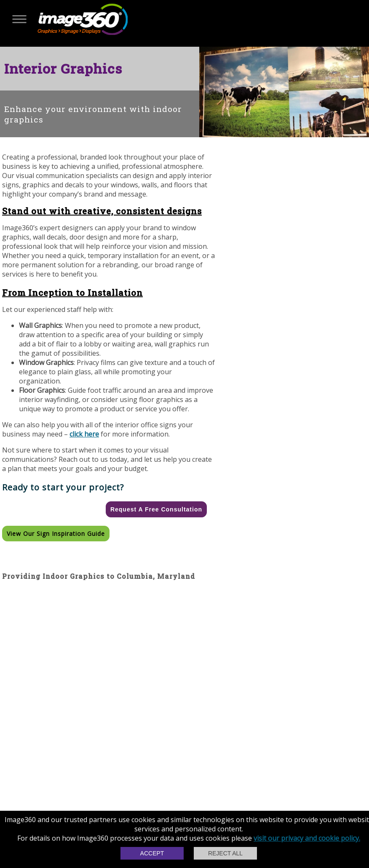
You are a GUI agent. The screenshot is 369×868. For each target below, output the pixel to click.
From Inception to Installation (72, 293)
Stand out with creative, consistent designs (102, 211)
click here (84, 434)
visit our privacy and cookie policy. (307, 838)
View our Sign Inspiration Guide (56, 534)
